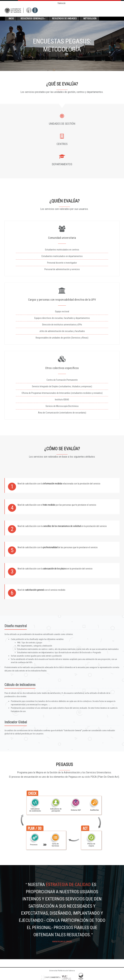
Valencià (61, 3)
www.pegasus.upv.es (62, 942)
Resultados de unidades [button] (64, 19)
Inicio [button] (11, 19)
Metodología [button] (90, 19)
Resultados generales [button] (33, 19)
